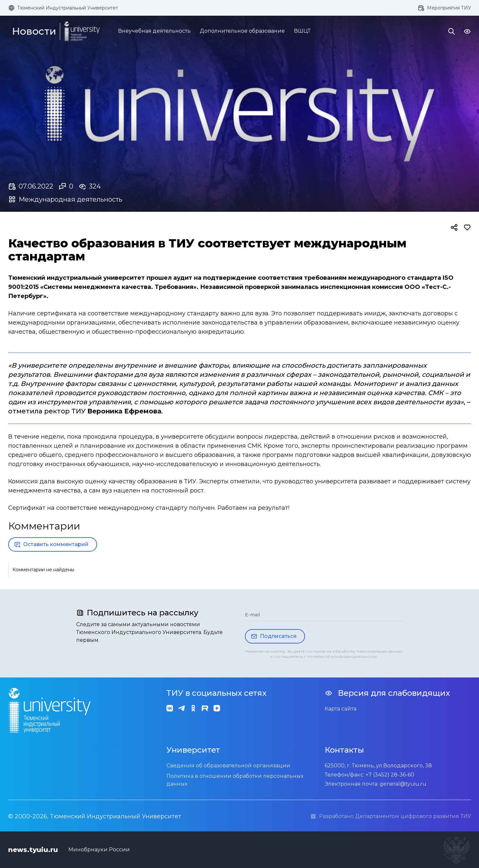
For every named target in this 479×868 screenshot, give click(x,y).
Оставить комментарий (51, 544)
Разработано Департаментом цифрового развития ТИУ (391, 816)
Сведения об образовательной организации (228, 766)
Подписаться (274, 636)
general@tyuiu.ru (403, 784)
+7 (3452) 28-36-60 (390, 775)
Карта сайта (341, 709)
